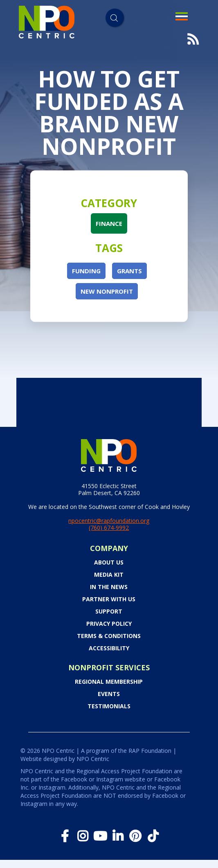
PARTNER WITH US (109, 599)
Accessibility (109, 648)
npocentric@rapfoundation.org (109, 521)
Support (109, 611)
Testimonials (109, 706)
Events (109, 694)
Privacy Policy (109, 624)
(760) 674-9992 (109, 528)
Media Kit (109, 575)
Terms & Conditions (109, 636)
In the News (109, 587)
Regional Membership (109, 682)
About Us (109, 562)
